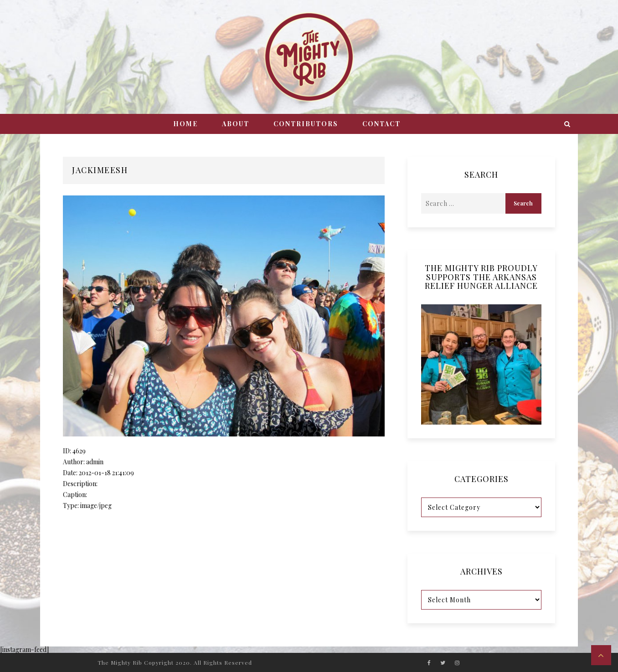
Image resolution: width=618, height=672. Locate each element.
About (236, 124)
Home (185, 124)
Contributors (306, 124)
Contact (381, 124)
